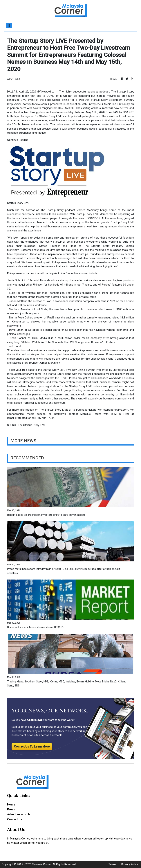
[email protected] (17, 418)
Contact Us (15, 819)
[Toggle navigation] (9, 25)
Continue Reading (18, 140)
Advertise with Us (19, 814)
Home (11, 804)
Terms (112, 864)
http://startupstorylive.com (84, 116)
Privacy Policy (130, 864)
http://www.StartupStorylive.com (27, 104)
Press (11, 809)
